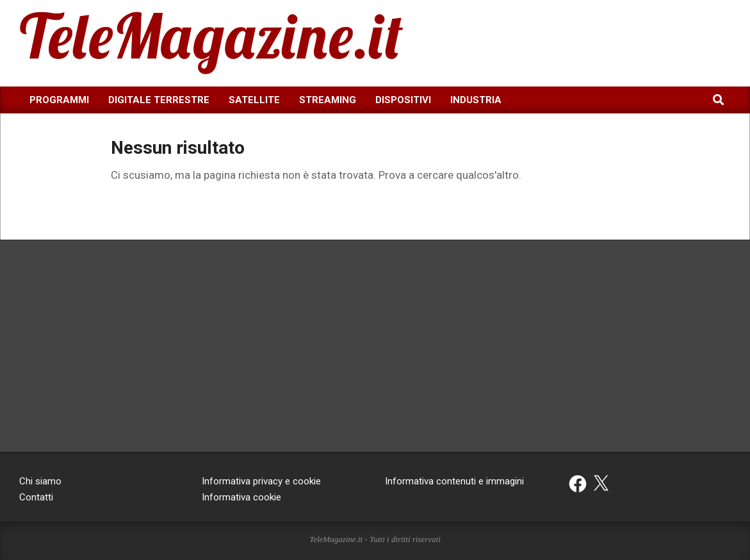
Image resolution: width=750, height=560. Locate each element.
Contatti (36, 497)
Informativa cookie (241, 497)
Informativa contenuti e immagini (454, 481)
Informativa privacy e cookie (261, 481)
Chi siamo (40, 481)
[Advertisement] (632, 42)
